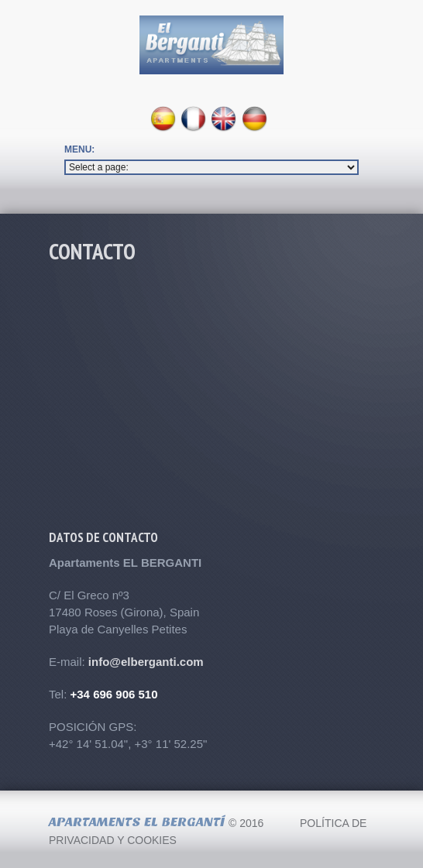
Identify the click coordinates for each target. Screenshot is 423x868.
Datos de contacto (103, 537)
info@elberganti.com (146, 662)
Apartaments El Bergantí (137, 822)
